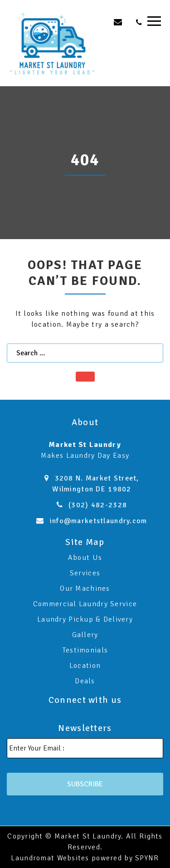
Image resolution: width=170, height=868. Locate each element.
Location (85, 666)
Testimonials (85, 650)
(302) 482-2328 (98, 505)
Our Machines (85, 588)
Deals (85, 681)
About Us (85, 558)
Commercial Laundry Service (85, 604)
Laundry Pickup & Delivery (85, 619)
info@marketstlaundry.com (99, 521)
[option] (85, 163)
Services (85, 573)
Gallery (85, 635)
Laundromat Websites (50, 858)
